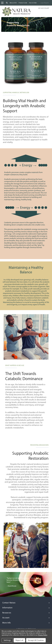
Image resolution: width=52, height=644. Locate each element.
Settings (7, 640)
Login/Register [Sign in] (45, 3)
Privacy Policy (42, 635)
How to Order (33, 3)
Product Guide (23, 3)
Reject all (19, 640)
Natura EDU (13, 3)
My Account (44, 8)
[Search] (7, 3)
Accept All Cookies (36, 640)
